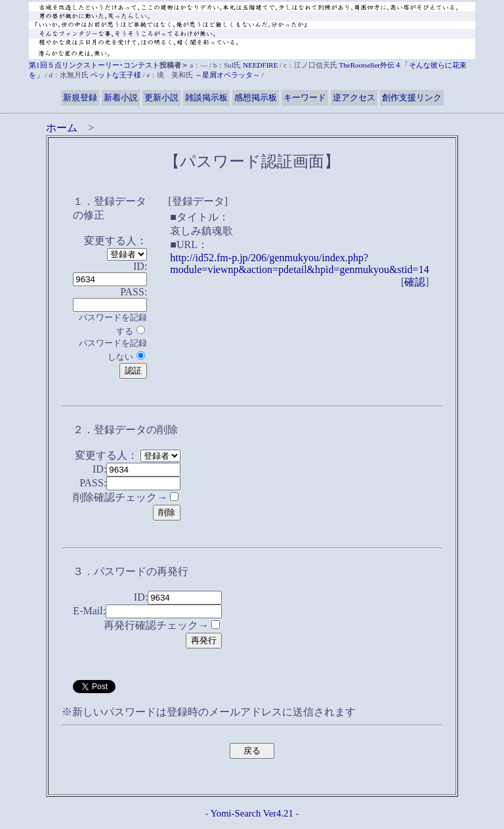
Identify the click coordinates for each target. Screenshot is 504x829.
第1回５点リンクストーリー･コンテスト (94, 65)
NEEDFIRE (260, 65)
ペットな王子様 (116, 75)
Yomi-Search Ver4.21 (252, 813)
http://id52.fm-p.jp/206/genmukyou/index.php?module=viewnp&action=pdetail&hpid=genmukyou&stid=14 (299, 264)
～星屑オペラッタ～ (227, 75)
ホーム (62, 128)
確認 (415, 282)
